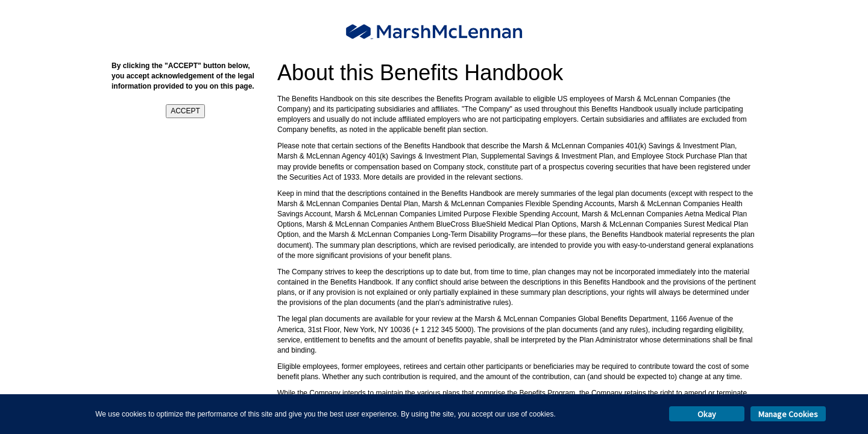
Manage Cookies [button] (788, 414)
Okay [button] (707, 414)
